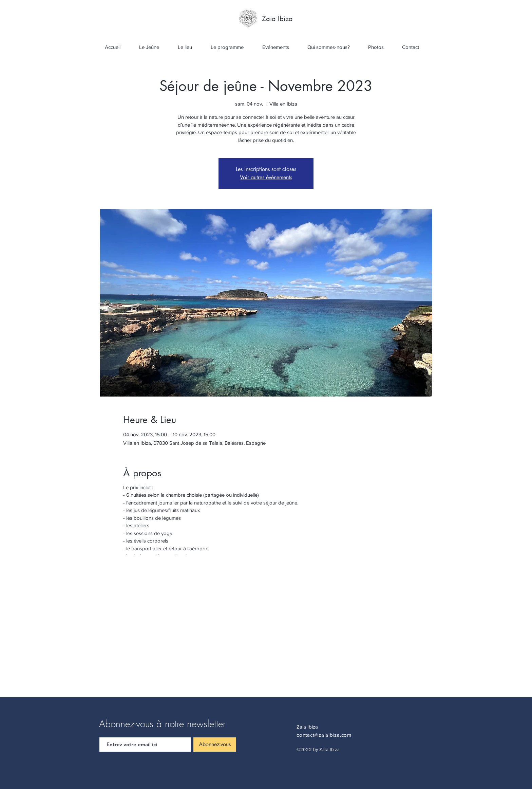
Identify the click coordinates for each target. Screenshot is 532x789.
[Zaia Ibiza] (278, 19)
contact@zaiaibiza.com (324, 735)
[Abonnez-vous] (215, 745)
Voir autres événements (266, 177)
